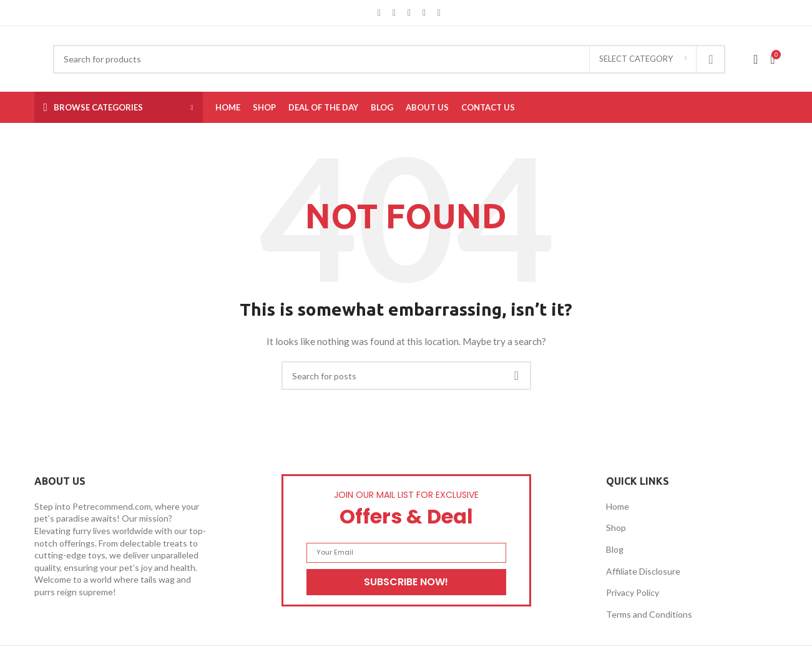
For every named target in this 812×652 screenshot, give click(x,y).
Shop (616, 528)
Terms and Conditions (649, 614)
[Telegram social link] (439, 13)
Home (618, 506)
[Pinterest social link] (409, 13)
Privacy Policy (633, 592)
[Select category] (643, 59)
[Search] (389, 59)
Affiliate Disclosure (643, 571)
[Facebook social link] (379, 13)
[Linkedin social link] (424, 13)
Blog (615, 549)
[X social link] (394, 13)
